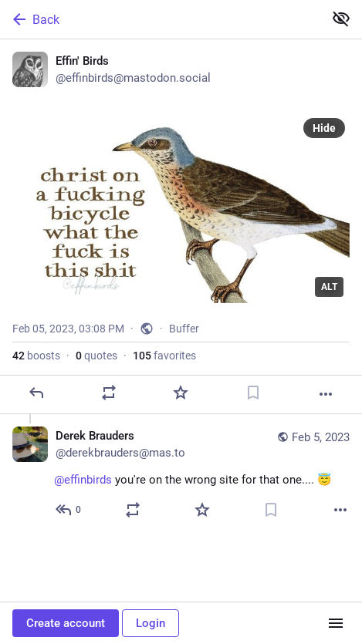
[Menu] (336, 623)
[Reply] (36, 393)
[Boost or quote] (109, 393)
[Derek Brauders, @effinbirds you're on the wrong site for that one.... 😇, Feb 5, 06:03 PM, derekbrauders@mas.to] (181, 475)
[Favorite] (181, 393)
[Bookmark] (253, 393)
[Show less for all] (341, 19)
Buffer (184, 329)
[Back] (160, 19)
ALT (329, 287)
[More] (326, 394)
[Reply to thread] (69, 510)
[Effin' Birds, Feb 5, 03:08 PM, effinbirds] (181, 227)
